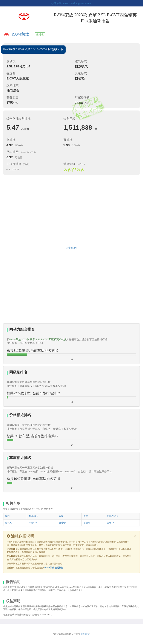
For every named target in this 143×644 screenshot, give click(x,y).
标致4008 (33, 523)
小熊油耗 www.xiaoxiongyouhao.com (71, 3)
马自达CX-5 (112, 516)
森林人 (8, 523)
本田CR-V (33, 516)
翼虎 (7, 516)
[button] (71, 429)
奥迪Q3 (62, 523)
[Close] (135, 536)
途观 (86, 516)
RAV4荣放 (20, 34)
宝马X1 (110, 523)
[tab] (71, 344)
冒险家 (87, 523)
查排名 (40, 35)
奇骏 (61, 516)
